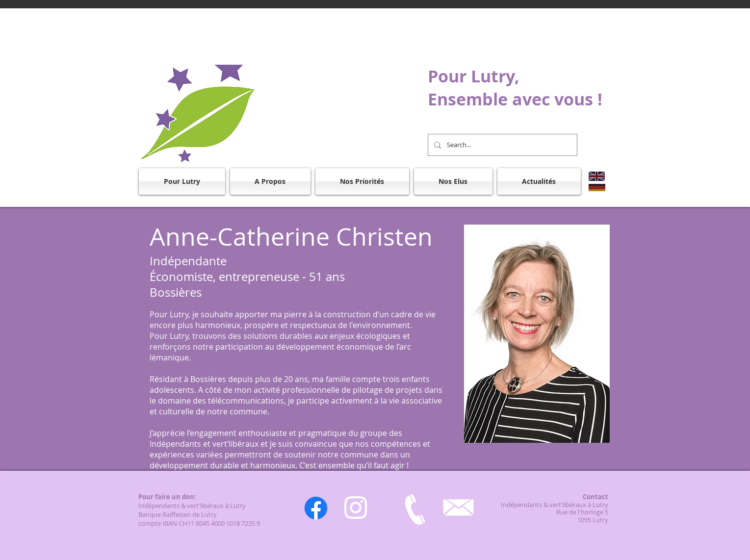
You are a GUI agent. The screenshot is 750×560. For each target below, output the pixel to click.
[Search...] (502, 145)
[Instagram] (356, 508)
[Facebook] (316, 508)
